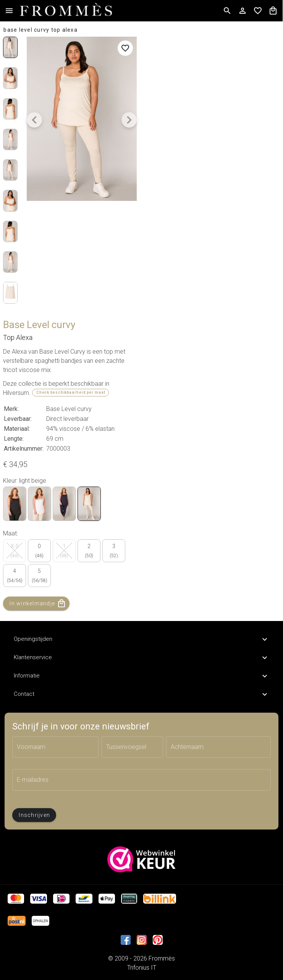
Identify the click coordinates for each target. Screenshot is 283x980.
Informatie (141, 676)
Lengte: (14, 439)
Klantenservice (141, 658)
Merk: (11, 409)
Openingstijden (141, 639)
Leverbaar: (18, 419)
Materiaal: (17, 429)
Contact (141, 694)
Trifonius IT (142, 968)
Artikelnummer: (24, 449)
